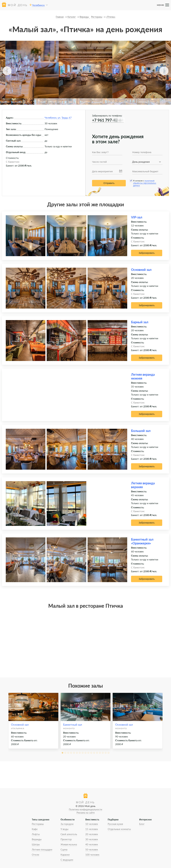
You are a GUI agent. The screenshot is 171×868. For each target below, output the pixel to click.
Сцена (64, 849)
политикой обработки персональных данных (145, 183)
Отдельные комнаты (119, 829)
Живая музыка (69, 844)
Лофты (36, 834)
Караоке (65, 855)
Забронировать (147, 253)
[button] (7, 71)
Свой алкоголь (69, 834)
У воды (64, 829)
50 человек (92, 849)
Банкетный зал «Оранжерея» (142, 541)
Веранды (37, 839)
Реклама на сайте (86, 813)
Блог (142, 824)
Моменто (69, 728)
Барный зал (140, 322)
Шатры (36, 844)
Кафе (35, 829)
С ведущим (67, 860)
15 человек (92, 829)
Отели (35, 855)
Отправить (109, 183)
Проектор (66, 839)
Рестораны (38, 824)
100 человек (92, 855)
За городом (67, 824)
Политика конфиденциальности (85, 809)
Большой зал (141, 431)
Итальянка (18, 728)
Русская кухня (115, 824)
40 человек (92, 844)
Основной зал (141, 270)
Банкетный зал (73, 725)
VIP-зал (137, 217)
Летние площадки (42, 849)
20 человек (92, 834)
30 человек (92, 839)
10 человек (92, 824)
